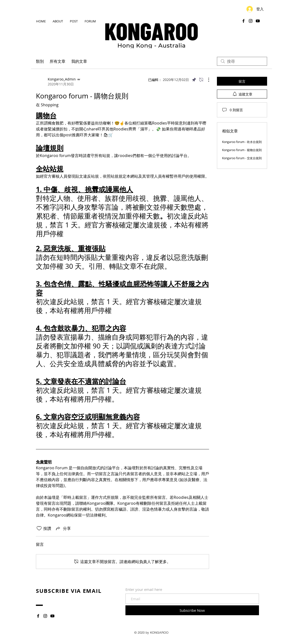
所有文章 (58, 61)
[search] (242, 61)
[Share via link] (63, 528)
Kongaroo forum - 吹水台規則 (242, 142)
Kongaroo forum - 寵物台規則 (242, 150)
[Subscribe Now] (192, 610)
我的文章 (79, 61)
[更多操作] (206, 80)
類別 (40, 61)
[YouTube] (258, 21)
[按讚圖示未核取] (39, 528)
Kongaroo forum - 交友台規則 (242, 158)
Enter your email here (144, 589)
